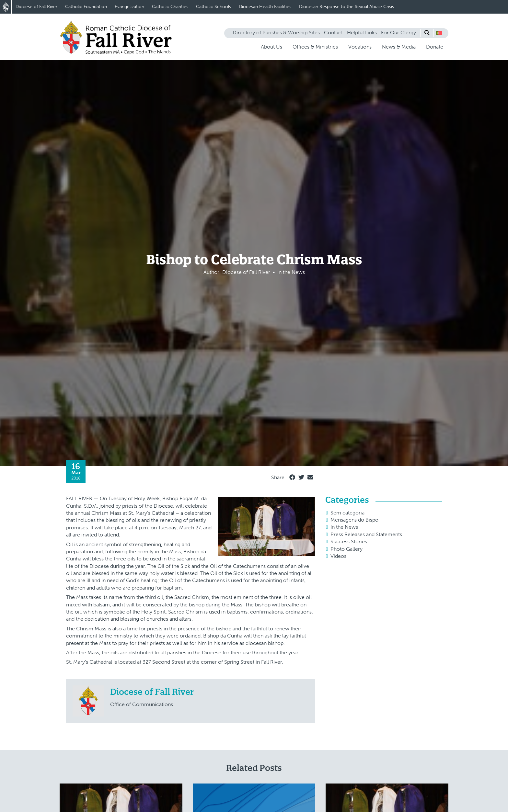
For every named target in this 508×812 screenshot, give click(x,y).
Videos (338, 556)
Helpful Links (362, 33)
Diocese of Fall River (36, 7)
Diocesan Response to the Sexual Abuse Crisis (346, 7)
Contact (333, 33)
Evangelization (129, 7)
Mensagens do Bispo (354, 520)
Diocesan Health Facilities (265, 7)
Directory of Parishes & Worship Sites (276, 33)
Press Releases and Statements (366, 534)
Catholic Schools (214, 7)
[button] (439, 33)
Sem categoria (347, 513)
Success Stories (349, 541)
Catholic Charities (170, 7)
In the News (344, 527)
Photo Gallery (346, 549)
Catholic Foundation (86, 7)
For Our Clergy (398, 33)
